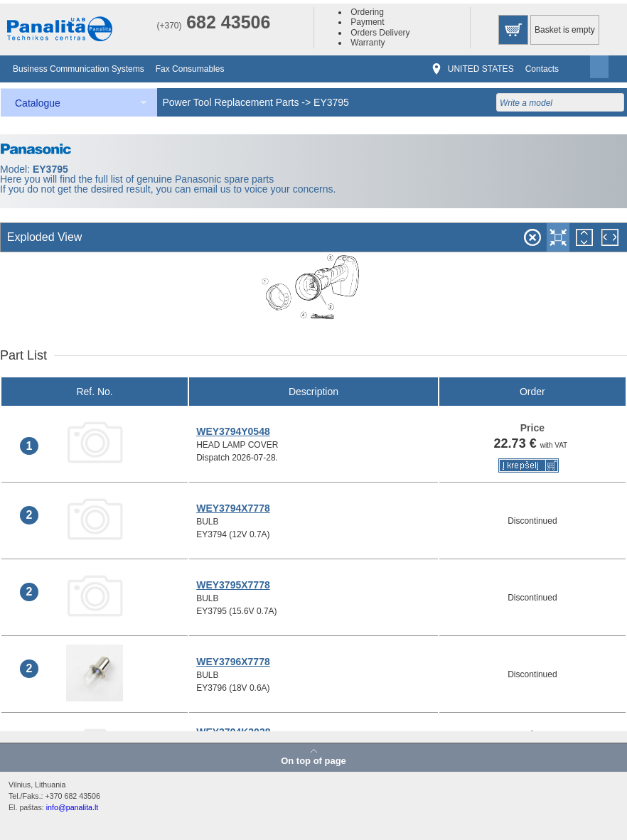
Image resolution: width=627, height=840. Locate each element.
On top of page (313, 760)
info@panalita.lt (73, 807)
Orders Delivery (380, 33)
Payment (367, 22)
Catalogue (38, 103)
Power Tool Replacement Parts (231, 102)
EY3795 (331, 102)
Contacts (542, 69)
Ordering (367, 12)
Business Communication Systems (79, 69)
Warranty (368, 43)
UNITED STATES (481, 69)
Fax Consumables (190, 69)
